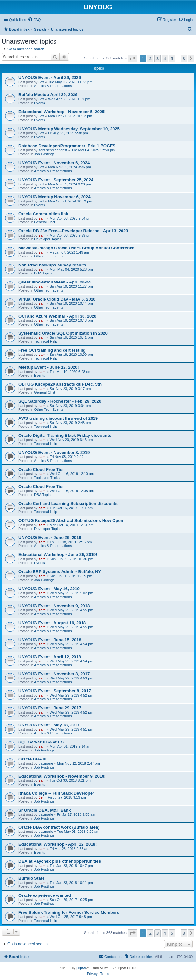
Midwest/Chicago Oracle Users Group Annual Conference (76, 248)
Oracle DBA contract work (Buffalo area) (59, 827)
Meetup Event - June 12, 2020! (49, 367)
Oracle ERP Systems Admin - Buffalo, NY (60, 572)
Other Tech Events (49, 256)
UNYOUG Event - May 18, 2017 (49, 725)
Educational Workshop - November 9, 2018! (62, 776)
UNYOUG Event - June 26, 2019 (50, 538)
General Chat (45, 222)
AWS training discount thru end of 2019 (58, 418)
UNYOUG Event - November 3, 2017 (54, 674)
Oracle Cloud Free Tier (41, 469)
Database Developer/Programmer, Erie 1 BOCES (67, 146)
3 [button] (157, 58)
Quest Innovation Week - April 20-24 (54, 282)
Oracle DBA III (32, 759)
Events (40, 103)
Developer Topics (48, 239)
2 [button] (150, 58)
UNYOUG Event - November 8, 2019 (54, 452)
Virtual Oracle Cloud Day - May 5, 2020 (57, 299)
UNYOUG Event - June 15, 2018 (50, 640)
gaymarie (46, 763)
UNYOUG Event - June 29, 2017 (50, 708)
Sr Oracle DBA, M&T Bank (45, 810)
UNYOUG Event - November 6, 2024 (54, 163)
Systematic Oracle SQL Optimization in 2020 (63, 333)
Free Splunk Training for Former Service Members (69, 912)
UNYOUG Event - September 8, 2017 (55, 691)
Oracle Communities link (43, 214)
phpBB (81, 968)
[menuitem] (34, 20)
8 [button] (184, 58)
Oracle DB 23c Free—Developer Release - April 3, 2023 (73, 231)
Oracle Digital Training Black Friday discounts (65, 435)
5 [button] (172, 58)
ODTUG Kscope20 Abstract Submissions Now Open (71, 521)
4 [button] (165, 58)
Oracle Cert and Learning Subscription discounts (68, 503)
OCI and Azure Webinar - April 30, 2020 (57, 316)
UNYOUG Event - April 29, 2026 (50, 78)
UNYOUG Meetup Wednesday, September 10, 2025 (69, 129)
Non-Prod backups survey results (52, 265)
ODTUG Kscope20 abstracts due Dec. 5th (60, 384)
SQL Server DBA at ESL (42, 742)
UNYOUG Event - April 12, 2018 (50, 657)
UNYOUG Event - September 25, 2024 (56, 180)
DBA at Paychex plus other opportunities (60, 861)
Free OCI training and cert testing (52, 350)
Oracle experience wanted (45, 895)
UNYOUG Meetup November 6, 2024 (54, 197)
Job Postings (44, 154)
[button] (132, 58)
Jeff (41, 82)
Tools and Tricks (47, 478)
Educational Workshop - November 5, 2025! (62, 112)
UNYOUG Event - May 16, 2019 (49, 589)
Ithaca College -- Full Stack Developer (56, 793)
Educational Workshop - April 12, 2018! (58, 844)
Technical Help (46, 341)
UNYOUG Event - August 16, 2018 (52, 623)
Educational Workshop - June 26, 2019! (58, 555)
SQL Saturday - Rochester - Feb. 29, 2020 (60, 401)
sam (42, 218)
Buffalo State (31, 878)
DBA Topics (43, 273)
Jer (41, 797)
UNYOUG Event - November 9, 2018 (54, 606)
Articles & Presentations (53, 86)
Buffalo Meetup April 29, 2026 (48, 95)
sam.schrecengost (53, 150)
